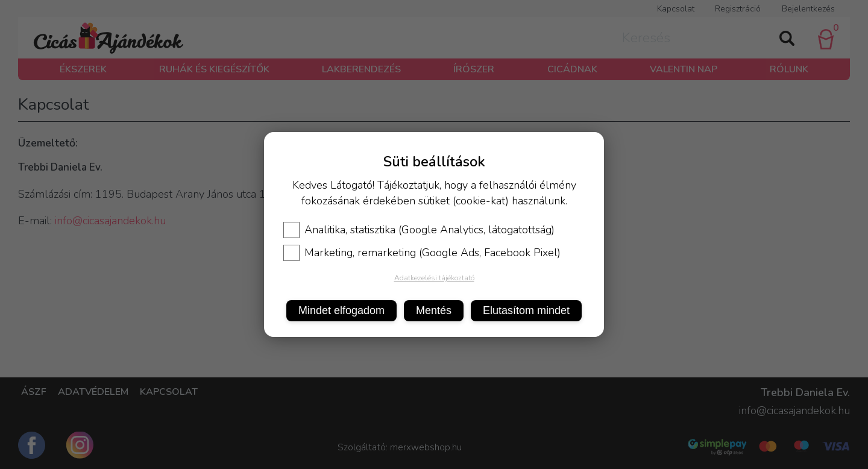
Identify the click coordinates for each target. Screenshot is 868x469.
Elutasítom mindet (526, 310)
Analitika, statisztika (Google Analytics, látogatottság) (419, 230)
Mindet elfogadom (341, 310)
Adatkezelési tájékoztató (434, 278)
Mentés (434, 310)
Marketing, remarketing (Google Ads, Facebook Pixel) (422, 253)
